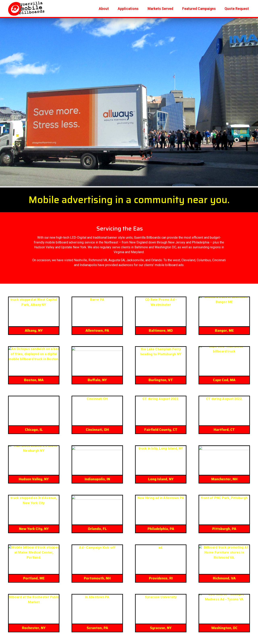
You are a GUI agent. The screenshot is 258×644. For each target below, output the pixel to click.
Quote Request (237, 8)
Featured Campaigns (199, 8)
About (104, 8)
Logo (27, 9)
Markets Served (160, 8)
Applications (128, 8)
